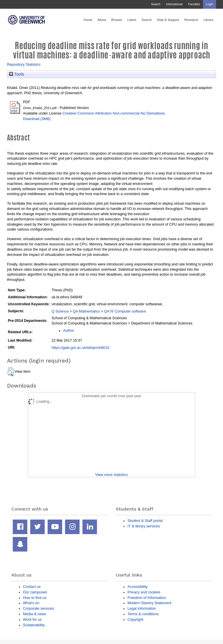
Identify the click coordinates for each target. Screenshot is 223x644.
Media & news (35, 614)
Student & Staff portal (145, 521)
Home (88, 20)
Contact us (32, 587)
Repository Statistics (24, 64)
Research (191, 20)
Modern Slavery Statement (149, 603)
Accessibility (137, 587)
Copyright (135, 619)
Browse (117, 20)
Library (208, 20)
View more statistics (111, 475)
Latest (132, 20)
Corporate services (38, 608)
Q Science (60, 311)
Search (156, 4)
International (174, 4)
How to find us (35, 598)
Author (69, 330)
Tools (17, 74)
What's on (31, 603)
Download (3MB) (37, 119)
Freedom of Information (147, 598)
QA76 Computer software (125, 311)
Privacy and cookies (144, 592)
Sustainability (34, 625)
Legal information (142, 608)
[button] (11, 372)
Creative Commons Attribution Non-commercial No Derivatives (114, 113)
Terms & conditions (143, 614)
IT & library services (144, 526)
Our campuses (35, 592)
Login (209, 4)
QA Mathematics (87, 311)
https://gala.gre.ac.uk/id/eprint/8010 (80, 348)
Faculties (194, 4)
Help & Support (168, 20)
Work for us (32, 619)
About (102, 20)
